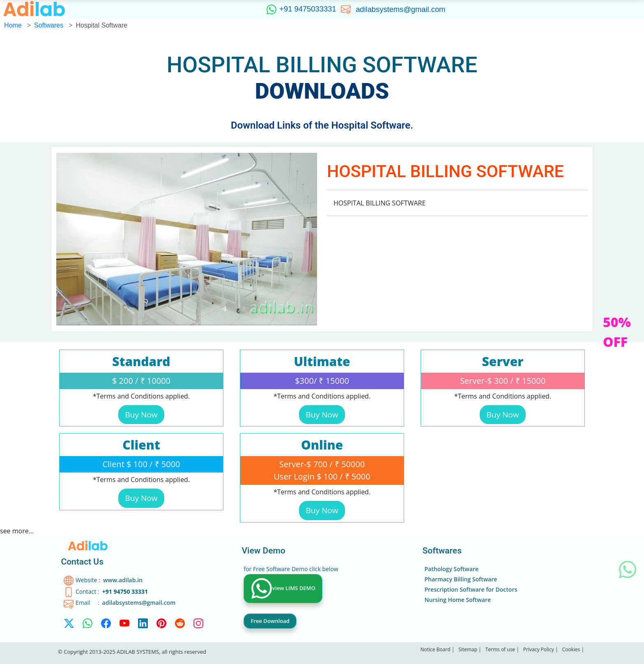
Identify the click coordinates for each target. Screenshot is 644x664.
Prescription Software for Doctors (471, 589)
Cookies (571, 649)
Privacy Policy (539, 649)
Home (13, 25)
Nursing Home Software (458, 600)
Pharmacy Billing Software (461, 579)
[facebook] (106, 626)
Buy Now (141, 415)
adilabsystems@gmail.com (402, 9)
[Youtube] (124, 626)
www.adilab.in (123, 580)
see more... (17, 531)
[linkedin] (143, 626)
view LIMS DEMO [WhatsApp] (283, 589)
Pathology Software (451, 569)
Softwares (49, 25)
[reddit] (180, 626)
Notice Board (435, 649)
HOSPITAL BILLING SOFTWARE (322, 65)
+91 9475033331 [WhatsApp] (300, 9)
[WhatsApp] (87, 626)
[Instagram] (198, 626)
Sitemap (468, 649)
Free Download (270, 621)
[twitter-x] (69, 626)
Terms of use (501, 649)
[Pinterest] (161, 626)
